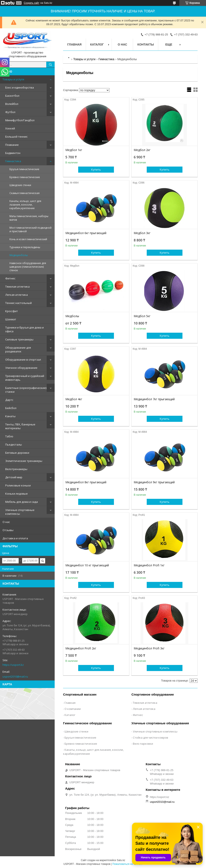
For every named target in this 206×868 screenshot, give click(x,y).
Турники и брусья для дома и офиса (24, 329)
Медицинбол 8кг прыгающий (86, 482)
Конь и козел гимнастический (28, 239)
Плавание (12, 145)
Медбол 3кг (142, 233)
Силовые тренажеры (19, 339)
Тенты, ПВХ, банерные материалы (20, 426)
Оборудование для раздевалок (18, 349)
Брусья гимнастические (24, 169)
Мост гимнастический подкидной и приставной (30, 229)
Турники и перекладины (25, 247)
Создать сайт (32, 3)
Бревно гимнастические (25, 177)
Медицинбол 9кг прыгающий (154, 482)
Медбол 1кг (74, 150)
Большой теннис (16, 137)
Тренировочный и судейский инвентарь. (25, 378)
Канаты (10, 416)
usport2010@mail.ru (15, 676)
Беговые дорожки (17, 453)
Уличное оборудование (21, 368)
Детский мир (14, 477)
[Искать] (50, 65)
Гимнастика (13, 161)
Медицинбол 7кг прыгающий (154, 399)
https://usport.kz (13, 665)
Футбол (10, 112)
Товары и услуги (13, 79)
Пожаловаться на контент (127, 864)
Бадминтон (13, 153)
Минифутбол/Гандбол (20, 120)
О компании (73, 709)
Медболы (72, 316)
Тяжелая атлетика (17, 287)
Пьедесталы (14, 444)
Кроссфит (12, 311)
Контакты (145, 44)
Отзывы (8, 530)
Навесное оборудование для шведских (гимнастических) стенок (28, 267)
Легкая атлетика (17, 295)
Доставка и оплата (15, 538)
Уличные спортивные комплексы (20, 512)
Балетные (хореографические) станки (26, 390)
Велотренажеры (16, 469)
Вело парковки (143, 744)
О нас (6, 522)
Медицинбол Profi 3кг (149, 648)
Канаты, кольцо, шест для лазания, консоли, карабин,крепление (25, 205)
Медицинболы (19, 255)
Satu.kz (121, 860)
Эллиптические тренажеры (24, 461)
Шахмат (11, 319)
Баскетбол (12, 96)
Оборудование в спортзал (23, 360)
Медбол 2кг (142, 150)
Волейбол (12, 104)
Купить (96, 169)
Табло (9, 436)
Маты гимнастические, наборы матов (29, 218)
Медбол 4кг (74, 399)
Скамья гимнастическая (24, 193)
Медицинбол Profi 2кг (81, 648)
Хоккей (10, 128)
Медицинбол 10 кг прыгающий (87, 565)
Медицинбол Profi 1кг (149, 565)
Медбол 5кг (142, 316)
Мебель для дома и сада (22, 502)
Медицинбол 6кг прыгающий (86, 233)
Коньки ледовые (17, 494)
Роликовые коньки (18, 485)
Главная (74, 44)
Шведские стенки (20, 185)
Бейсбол (11, 408)
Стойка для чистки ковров (151, 738)
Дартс (9, 400)
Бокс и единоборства (20, 87)
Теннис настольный (18, 303)
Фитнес (10, 278)
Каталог (97, 44)
